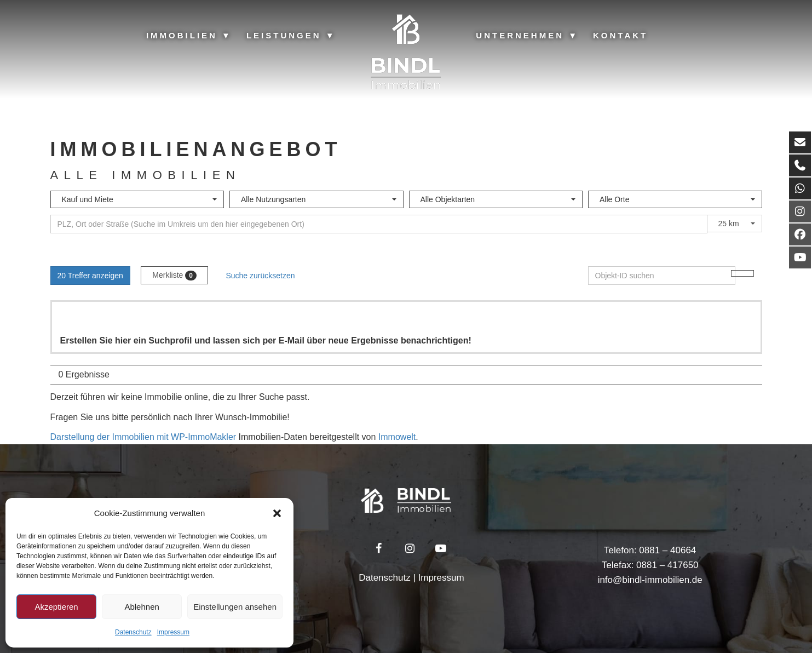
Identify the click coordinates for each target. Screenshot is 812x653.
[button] (277, 513)
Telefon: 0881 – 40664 (650, 550)
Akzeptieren (56, 607)
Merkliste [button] (174, 276)
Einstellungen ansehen (235, 607)
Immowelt (397, 437)
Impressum (173, 632)
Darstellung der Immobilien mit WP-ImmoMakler (143, 437)
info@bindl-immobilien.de (650, 580)
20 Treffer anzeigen (90, 276)
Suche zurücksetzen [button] (260, 276)
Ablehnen (142, 607)
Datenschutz (133, 632)
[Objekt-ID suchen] (662, 276)
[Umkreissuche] (379, 224)
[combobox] (137, 199)
